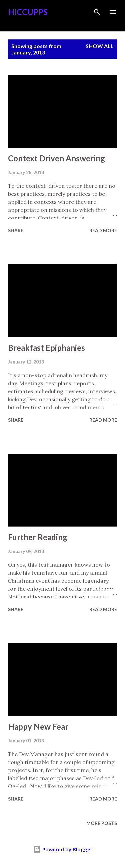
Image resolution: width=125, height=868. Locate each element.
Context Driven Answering (56, 158)
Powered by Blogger (63, 849)
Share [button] (16, 230)
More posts (102, 823)
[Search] (97, 12)
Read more (103, 230)
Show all (100, 46)
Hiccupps (28, 12)
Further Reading (38, 537)
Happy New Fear (38, 727)
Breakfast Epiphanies (46, 348)
